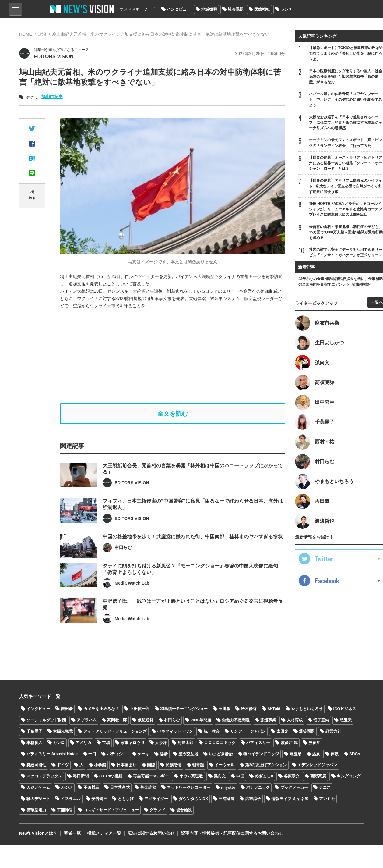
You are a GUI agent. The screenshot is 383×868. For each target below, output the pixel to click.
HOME (26, 34)
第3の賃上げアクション (266, 765)
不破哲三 (91, 787)
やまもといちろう (307, 709)
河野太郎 (185, 743)
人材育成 (295, 720)
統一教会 (212, 731)
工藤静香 (65, 810)
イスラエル (71, 799)
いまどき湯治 (221, 754)
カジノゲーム (38, 787)
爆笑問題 (307, 731)
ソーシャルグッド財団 (46, 720)
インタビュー (179, 9)
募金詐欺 (148, 787)
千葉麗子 (34, 731)
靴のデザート (38, 799)
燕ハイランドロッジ (261, 754)
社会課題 (236, 9)
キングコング (349, 776)
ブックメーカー (294, 787)
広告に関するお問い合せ (151, 833)
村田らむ (172, 720)
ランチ (287, 9)
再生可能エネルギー (151, 776)
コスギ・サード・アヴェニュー (111, 810)
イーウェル (225, 765)
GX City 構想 (111, 776)
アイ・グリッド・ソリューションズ (115, 731)
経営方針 (333, 731)
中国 (240, 776)
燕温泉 (295, 754)
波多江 (314, 743)
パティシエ (117, 754)
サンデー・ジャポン (248, 731)
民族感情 (174, 765)
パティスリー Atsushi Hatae (52, 754)
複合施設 (184, 810)
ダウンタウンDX (193, 799)
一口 (92, 754)
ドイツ (63, 765)
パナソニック (258, 787)
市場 (106, 743)
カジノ (67, 787)
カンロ (59, 743)
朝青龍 (198, 765)
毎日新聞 (81, 776)
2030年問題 (201, 720)
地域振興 (209, 9)
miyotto (228, 787)
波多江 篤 (289, 743)
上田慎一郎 (140, 709)
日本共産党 (120, 787)
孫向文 (220, 776)
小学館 (100, 765)
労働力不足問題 (236, 720)
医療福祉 (262, 9)
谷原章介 (292, 776)
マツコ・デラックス (44, 776)
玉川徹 (224, 709)
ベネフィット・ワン (175, 731)
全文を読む (173, 414)
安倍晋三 (99, 799)
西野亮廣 (318, 776)
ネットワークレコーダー (189, 787)
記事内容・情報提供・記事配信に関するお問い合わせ (232, 833)
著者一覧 (72, 833)
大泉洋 (161, 743)
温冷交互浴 (188, 754)
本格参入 (34, 743)
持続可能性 (36, 765)
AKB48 (274, 709)
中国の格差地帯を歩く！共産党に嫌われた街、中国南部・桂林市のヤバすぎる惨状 (193, 547)
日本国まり (126, 765)
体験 (335, 754)
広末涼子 (253, 799)
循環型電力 (36, 810)
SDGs (355, 754)
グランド (157, 810)
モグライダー (156, 799)
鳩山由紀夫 (52, 97)
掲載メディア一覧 (104, 833)
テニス (325, 787)
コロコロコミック (220, 743)
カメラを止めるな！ (101, 709)
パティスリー (258, 743)
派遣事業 (268, 720)
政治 (42, 34)
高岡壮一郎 (117, 720)
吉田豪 (67, 709)
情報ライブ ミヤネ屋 (290, 799)
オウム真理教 (191, 776)
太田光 (282, 731)
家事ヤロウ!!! (132, 743)
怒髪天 (346, 720)
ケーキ (143, 754)
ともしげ (126, 799)
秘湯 (164, 754)
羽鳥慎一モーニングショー (184, 709)
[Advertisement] (177, 356)
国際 (151, 765)
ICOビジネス (345, 709)
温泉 (316, 754)
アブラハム (87, 720)
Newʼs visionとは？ (38, 833)
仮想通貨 (146, 720)
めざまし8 (264, 776)
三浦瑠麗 (227, 799)
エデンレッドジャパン (317, 765)
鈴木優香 (249, 709)
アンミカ (327, 799)
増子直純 (321, 720)
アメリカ (83, 743)
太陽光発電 (63, 731)
